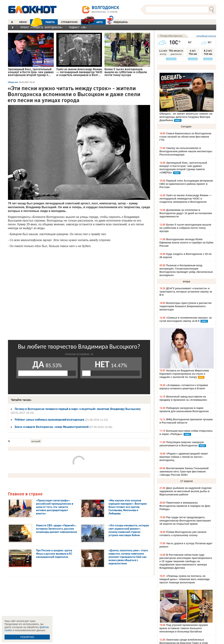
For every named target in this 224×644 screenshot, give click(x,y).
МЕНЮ (23, 22)
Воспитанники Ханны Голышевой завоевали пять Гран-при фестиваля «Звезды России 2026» (184, 472)
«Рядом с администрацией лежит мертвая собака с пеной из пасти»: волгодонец (184, 457)
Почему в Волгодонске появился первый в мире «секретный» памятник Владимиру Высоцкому (78, 409)
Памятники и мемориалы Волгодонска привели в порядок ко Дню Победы (185, 506)
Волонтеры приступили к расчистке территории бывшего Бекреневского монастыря (186, 306)
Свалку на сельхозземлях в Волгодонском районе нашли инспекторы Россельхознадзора (186, 151)
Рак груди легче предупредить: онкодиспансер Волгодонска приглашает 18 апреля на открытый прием (185, 521)
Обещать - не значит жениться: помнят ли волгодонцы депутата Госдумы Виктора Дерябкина (186, 117)
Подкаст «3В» (78, 27)
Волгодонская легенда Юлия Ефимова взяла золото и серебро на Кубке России (187, 243)
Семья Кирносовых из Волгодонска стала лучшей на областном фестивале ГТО (185, 137)
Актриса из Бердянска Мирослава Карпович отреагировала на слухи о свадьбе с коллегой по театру (184, 374)
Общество (13, 82)
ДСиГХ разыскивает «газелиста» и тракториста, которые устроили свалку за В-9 (186, 292)
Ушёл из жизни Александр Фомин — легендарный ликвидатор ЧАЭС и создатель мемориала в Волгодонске (186, 199)
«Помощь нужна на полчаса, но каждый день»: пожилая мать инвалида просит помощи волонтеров (185, 579)
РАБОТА (42, 22)
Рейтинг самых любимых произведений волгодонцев (49, 420)
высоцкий (36, 441)
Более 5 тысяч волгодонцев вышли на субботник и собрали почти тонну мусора (185, 228)
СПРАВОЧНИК (69, 22)
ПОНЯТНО (27, 637)
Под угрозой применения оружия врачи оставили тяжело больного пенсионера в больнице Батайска (184, 628)
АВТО (92, 22)
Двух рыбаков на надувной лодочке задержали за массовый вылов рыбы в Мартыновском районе (186, 491)
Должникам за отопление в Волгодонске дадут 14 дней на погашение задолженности (186, 213)
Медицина (117, 22)
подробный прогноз (206, 36)
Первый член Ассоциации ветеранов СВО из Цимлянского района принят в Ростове (186, 184)
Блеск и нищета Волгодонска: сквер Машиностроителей (52, 427)
